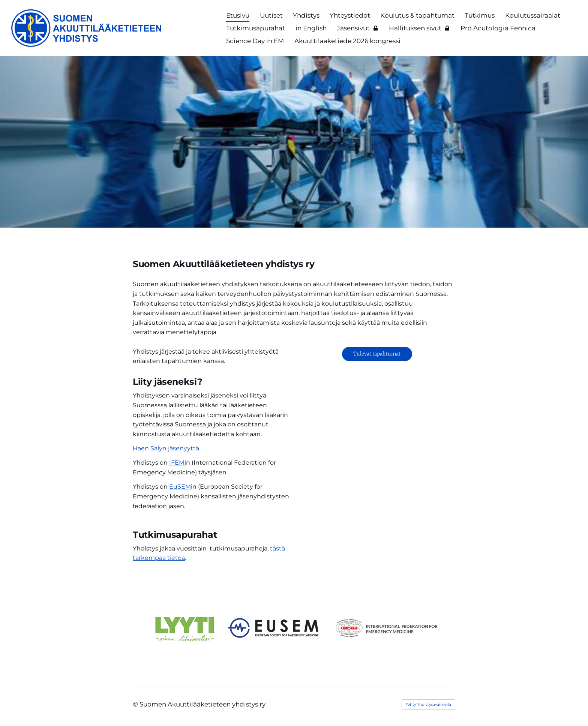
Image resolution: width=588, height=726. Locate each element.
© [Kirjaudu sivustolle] (136, 704)
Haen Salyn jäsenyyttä (166, 448)
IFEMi (178, 463)
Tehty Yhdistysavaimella (428, 704)
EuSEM (180, 487)
